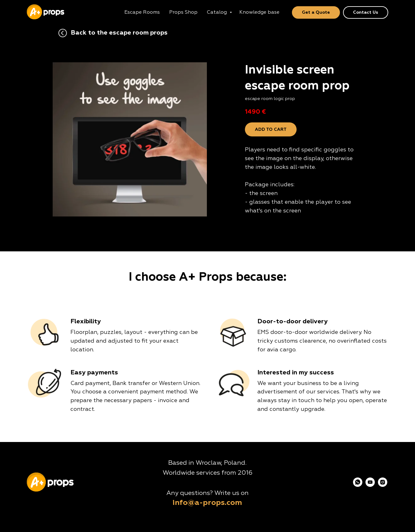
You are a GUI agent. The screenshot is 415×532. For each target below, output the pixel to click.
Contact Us (366, 12)
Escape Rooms (142, 12)
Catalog (217, 12)
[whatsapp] (358, 485)
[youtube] (370, 485)
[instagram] (383, 485)
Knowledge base (259, 12)
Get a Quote (316, 12)
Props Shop (183, 12)
